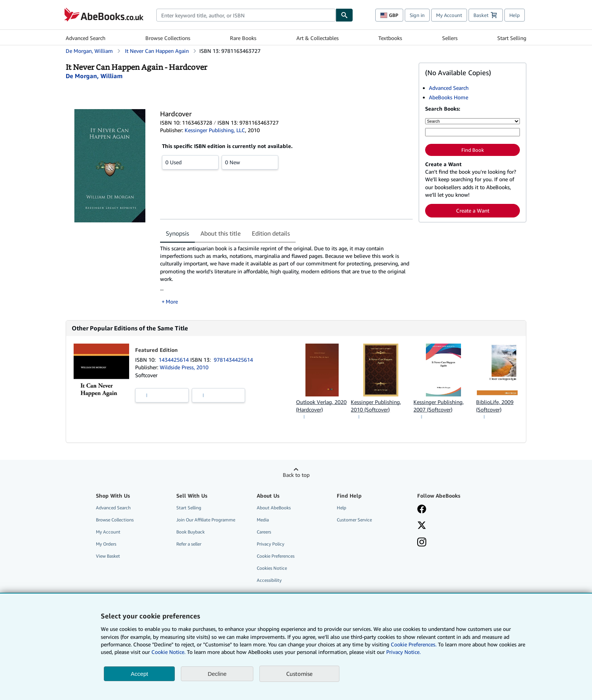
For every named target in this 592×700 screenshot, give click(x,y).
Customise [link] (299, 674)
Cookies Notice (272, 568)
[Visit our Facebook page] (422, 510)
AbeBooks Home (449, 97)
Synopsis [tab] (177, 233)
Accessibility (269, 580)
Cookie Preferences (276, 556)
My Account (449, 15)
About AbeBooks (274, 508)
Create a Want (473, 210)
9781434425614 (233, 360)
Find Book (473, 150)
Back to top (296, 475)
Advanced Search (86, 38)
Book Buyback (190, 532)
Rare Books (243, 38)
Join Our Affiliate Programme (206, 520)
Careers (264, 532)
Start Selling (512, 38)
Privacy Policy (271, 544)
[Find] (344, 15)
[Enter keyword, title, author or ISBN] (473, 132)
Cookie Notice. (168, 652)
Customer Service (354, 520)
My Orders (106, 544)
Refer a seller (189, 544)
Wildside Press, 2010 (184, 367)
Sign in (417, 15)
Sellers (450, 38)
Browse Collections (168, 38)
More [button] (172, 301)
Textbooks (390, 38)
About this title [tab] (220, 233)
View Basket (108, 556)
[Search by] (473, 121)
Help (515, 15)
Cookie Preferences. (414, 644)
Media (263, 520)
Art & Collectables (318, 38)
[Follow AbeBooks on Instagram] (422, 543)
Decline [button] (217, 674)
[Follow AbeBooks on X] (422, 526)
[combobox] (246, 15)
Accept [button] (139, 674)
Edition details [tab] (271, 233)
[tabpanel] (286, 275)
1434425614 (174, 360)
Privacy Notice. (403, 652)
